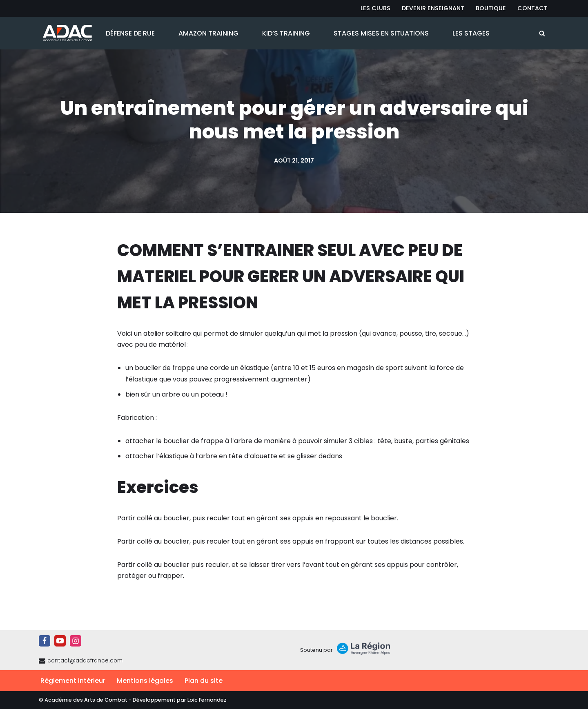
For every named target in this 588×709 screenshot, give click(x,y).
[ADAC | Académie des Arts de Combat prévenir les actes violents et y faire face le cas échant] (65, 33)
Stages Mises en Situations (381, 33)
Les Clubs (375, 8)
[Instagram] (76, 641)
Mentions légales (145, 681)
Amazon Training (208, 33)
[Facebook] (45, 641)
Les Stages (471, 33)
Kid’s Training (286, 33)
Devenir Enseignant (433, 8)
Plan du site (204, 681)
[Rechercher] (542, 33)
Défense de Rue (130, 33)
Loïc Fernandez (207, 700)
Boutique (491, 8)
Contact (532, 8)
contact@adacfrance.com (85, 661)
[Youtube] (60, 641)
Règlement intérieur (73, 681)
